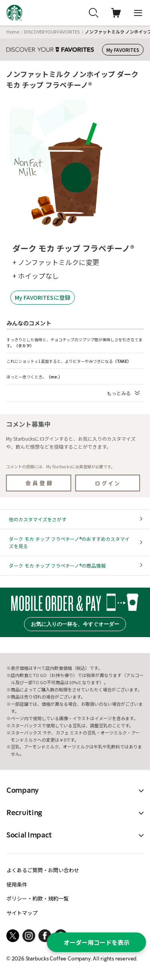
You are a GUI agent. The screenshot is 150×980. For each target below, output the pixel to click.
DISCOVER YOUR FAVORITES (52, 32)
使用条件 (17, 884)
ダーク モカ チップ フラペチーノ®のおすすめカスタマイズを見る (69, 542)
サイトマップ (22, 913)
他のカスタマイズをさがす (38, 519)
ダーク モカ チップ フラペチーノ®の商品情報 (57, 565)
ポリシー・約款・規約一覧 (38, 898)
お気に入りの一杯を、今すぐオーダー (75, 624)
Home (13, 32)
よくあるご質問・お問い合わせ (43, 870)
